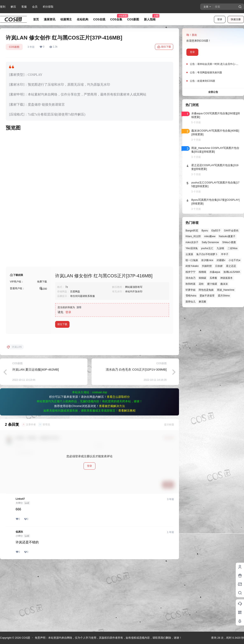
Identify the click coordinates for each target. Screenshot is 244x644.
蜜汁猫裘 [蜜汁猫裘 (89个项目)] (212, 284)
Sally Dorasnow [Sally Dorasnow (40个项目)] (210, 242)
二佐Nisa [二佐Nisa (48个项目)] (232, 248)
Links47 (20, 565)
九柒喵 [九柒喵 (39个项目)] (220, 248)
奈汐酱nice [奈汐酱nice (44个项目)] (207, 260)
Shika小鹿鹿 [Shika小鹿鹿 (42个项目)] (229, 242)
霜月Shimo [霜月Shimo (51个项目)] (224, 296)
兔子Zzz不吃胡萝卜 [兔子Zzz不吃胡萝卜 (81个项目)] (207, 254)
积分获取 (48, 7)
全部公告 (213, 92)
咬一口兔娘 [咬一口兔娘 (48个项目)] (192, 260)
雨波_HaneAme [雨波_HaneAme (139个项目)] (226, 290)
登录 (220, 19)
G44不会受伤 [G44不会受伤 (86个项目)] (231, 231)
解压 (13, 7)
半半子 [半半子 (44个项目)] (225, 254)
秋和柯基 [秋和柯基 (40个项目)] (191, 284)
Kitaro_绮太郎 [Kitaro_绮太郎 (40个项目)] (193, 236)
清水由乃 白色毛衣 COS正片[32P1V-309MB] (136, 436)
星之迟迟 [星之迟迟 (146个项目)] (231, 266)
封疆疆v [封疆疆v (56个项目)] (221, 260)
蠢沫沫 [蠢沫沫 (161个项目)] (224, 284)
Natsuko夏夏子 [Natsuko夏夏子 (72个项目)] (227, 236)
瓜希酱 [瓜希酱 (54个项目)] (213, 278)
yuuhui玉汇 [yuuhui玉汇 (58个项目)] (207, 248)
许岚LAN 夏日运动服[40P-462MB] (36, 436)
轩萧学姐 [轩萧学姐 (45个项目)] (191, 290)
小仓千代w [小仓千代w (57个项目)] (234, 260)
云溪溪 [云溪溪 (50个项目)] (189, 254)
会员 (35, 7)
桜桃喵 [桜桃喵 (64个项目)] (202, 272)
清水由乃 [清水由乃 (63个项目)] (191, 278)
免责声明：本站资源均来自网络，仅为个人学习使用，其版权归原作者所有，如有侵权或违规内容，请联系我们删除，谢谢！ (108, 638)
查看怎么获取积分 (118, 463)
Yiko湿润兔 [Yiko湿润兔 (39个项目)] (192, 248)
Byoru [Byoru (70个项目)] (205, 231)
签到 (3, 7)
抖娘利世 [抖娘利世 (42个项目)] (207, 266)
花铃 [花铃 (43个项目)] (201, 284)
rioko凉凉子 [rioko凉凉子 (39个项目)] (192, 242)
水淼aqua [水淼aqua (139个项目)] (215, 272)
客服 (24, 7)
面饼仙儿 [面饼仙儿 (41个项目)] (191, 302)
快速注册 (236, 19)
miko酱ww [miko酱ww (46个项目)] (210, 236)
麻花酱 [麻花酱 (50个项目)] (202, 302)
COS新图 (14, 47)
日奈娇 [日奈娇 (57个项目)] (219, 266)
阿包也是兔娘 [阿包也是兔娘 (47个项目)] (206, 290)
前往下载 (164, 47)
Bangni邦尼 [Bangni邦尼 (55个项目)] (192, 231)
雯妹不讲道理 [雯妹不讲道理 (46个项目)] (207, 296)
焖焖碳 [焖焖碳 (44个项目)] (202, 278)
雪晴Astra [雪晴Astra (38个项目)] (191, 296)
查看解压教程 (127, 477)
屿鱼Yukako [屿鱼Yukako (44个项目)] (192, 266)
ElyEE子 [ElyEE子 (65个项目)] (216, 231)
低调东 (19, 598)
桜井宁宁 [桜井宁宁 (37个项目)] (191, 272)
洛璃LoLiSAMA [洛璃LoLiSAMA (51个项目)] (232, 272)
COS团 (25, 638)
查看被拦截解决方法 (112, 472)
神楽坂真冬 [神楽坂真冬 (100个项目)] (227, 278)
